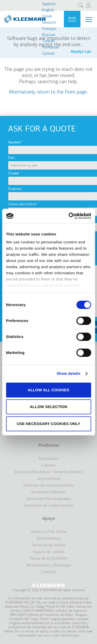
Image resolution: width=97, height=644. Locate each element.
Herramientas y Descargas (49, 565)
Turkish (48, 41)
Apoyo (49, 519)
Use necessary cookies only (48, 424)
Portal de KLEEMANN (48, 559)
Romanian (51, 47)
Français (49, 29)
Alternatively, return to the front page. (48, 92)
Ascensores (48, 459)
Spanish (49, 4)
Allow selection (48, 407)
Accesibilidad (49, 479)
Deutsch (49, 23)
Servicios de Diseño (48, 545)
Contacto (49, 572)
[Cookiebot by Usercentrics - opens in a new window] (69, 216)
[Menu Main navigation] (89, 20)
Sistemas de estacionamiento (48, 486)
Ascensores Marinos (48, 492)
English (48, 10)
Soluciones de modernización (49, 506)
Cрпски (48, 54)
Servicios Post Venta (48, 532)
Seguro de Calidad (48, 552)
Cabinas (49, 465)
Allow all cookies (48, 390)
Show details (69, 373)
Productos (49, 446)
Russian (49, 35)
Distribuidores (49, 539)
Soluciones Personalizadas (48, 499)
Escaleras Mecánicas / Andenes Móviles (49, 472)
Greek (47, 16)
